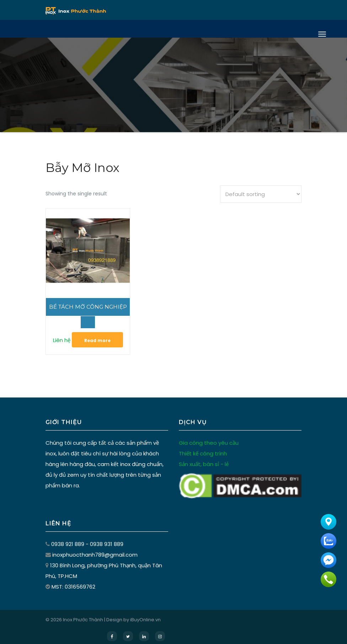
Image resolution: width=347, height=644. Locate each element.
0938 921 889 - (71, 538)
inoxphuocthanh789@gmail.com (95, 549)
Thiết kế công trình (203, 447)
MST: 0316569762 (73, 581)
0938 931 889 (107, 538)
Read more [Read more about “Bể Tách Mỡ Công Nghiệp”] (94, 334)
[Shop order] (261, 194)
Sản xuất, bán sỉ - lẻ (204, 458)
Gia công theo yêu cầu (209, 437)
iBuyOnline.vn (145, 614)
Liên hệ (58, 334)
